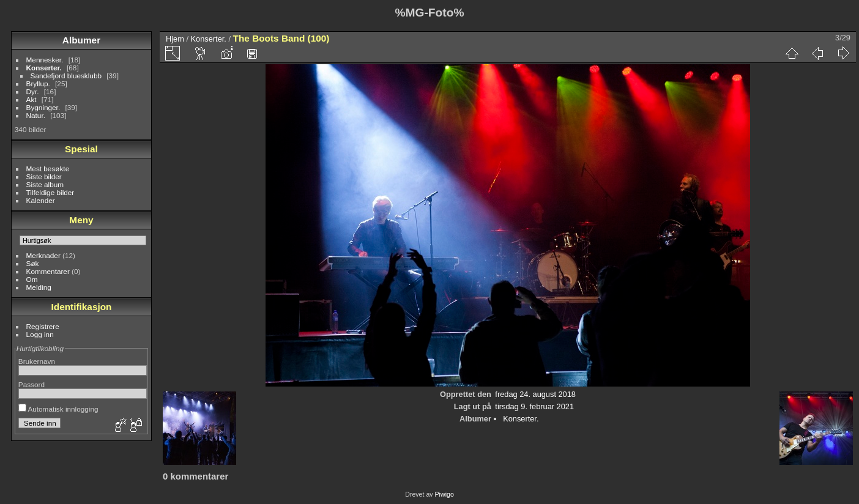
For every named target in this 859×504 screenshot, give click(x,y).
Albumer (81, 40)
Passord (32, 384)
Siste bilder (44, 176)
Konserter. (44, 68)
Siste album (45, 184)
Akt (32, 99)
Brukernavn (37, 361)
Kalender (41, 200)
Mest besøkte (48, 169)
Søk (33, 263)
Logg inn (40, 334)
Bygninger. (43, 107)
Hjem (175, 39)
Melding (39, 287)
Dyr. (33, 91)
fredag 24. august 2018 (535, 394)
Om (32, 279)
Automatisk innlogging (58, 409)
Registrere (43, 326)
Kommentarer (48, 271)
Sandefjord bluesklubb (66, 76)
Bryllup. (38, 83)
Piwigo (444, 494)
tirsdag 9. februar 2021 (534, 406)
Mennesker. (45, 60)
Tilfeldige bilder (50, 192)
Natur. (36, 115)
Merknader (43, 255)
